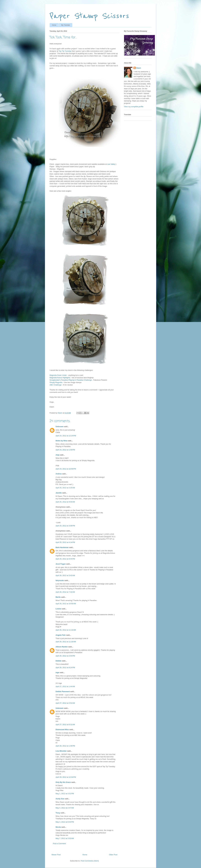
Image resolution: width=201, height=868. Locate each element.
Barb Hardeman (62, 547)
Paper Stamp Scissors (89, 16)
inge (57, 672)
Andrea (59, 474)
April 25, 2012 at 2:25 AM (65, 488)
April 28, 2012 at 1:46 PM (65, 746)
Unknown (60, 427)
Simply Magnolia (56, 382)
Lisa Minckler (61, 751)
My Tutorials (66, 25)
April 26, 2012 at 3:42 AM (65, 575)
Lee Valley (111, 164)
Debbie (59, 661)
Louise (58, 609)
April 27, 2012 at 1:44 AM (65, 686)
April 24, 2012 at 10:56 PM (66, 469)
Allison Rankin (62, 647)
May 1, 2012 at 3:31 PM (65, 794)
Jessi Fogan (61, 564)
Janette (59, 493)
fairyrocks (60, 580)
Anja (58, 455)
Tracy (58, 813)
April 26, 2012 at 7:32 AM (65, 592)
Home (54, 25)
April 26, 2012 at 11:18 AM (66, 642)
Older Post (113, 855)
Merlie (58, 597)
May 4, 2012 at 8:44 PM (65, 822)
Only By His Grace (63, 782)
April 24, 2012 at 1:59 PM (65, 450)
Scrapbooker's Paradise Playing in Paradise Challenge (71, 380)
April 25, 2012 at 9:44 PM (65, 559)
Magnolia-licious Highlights (60, 378)
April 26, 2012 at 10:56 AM (66, 604)
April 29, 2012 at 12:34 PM (66, 777)
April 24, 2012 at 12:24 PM (66, 436)
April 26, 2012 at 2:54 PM (65, 656)
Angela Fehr (61, 635)
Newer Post (56, 855)
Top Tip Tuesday (65, 51)
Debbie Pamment (63, 692)
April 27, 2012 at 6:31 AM (65, 725)
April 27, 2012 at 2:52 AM (65, 703)
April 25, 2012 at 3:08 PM (65, 526)
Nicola (58, 827)
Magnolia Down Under (58, 375)
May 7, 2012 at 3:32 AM (65, 838)
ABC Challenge (56, 385)
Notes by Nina (61, 441)
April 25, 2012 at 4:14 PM (65, 542)
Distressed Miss (62, 729)
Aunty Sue (60, 799)
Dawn (139, 68)
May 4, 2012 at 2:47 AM (65, 808)
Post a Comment (59, 844)
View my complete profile (134, 107)
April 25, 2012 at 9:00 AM (65, 502)
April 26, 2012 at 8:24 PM (65, 668)
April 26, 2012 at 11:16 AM (66, 630)
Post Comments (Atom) (90, 861)
